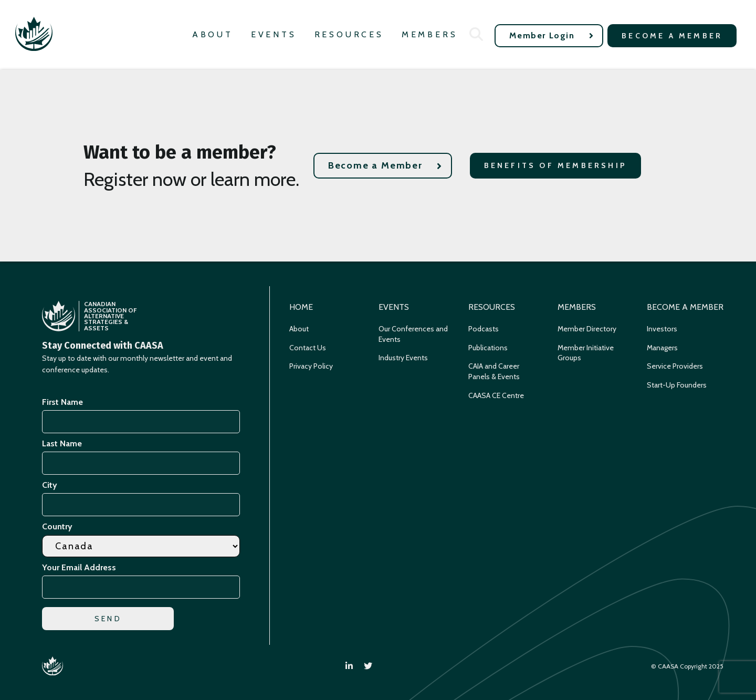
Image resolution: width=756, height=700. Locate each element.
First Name (62, 402)
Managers (662, 348)
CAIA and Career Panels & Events (494, 371)
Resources (349, 34)
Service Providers (675, 366)
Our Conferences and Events (413, 334)
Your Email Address (81, 567)
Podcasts (484, 329)
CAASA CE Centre (496, 395)
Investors (662, 329)
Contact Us (308, 348)
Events (274, 34)
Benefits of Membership (555, 165)
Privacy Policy (311, 366)
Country (57, 526)
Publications (488, 348)
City (50, 485)
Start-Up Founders (677, 385)
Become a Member (672, 36)
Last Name (62, 443)
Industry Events (403, 358)
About (213, 34)
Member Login (552, 35)
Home (301, 307)
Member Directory (587, 329)
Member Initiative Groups (586, 353)
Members (430, 34)
